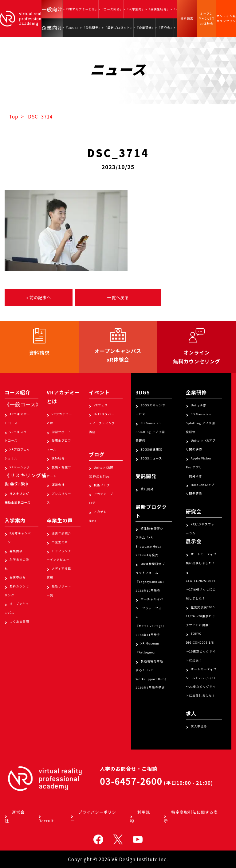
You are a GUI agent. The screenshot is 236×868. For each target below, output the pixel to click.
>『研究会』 (165, 28)
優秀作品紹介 (61, 533)
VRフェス (101, 405)
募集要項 (16, 551)
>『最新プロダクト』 (118, 28)
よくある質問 (19, 622)
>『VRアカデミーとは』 (80, 9)
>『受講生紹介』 (158, 9)
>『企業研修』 (144, 28)
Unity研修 (199, 405)
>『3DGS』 (71, 28)
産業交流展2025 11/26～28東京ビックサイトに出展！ (201, 616)
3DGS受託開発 (151, 449)
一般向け (52, 9)
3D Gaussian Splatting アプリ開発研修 (150, 432)
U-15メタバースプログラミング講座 (102, 423)
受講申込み (18, 577)
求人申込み (199, 726)
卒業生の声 (60, 542)
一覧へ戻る (118, 297)
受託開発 (147, 489)
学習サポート (61, 432)
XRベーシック (20, 467)
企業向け (52, 28)
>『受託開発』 (91, 28)
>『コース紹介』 (111, 9)
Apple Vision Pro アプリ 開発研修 (199, 467)
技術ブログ (102, 485)
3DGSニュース (151, 458)
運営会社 (58, 485)
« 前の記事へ (38, 297)
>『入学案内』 (134, 9)
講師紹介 (58, 458)
